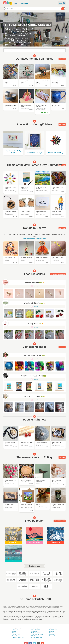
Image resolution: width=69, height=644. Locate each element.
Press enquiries (53, 636)
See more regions (60, 521)
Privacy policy (52, 633)
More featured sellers (58, 274)
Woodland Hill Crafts (32, 303)
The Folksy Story (53, 630)
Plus (41, 283)
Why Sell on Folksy (35, 633)
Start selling (24, 3)
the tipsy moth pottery (32, 396)
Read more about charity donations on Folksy (34, 238)
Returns (14, 633)
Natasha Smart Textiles (33, 355)
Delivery (14, 631)
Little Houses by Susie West (32, 376)
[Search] (63, 9)
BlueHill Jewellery (32, 283)
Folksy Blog (34, 636)
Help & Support (34, 631)
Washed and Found (60, 46)
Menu (16, 3)
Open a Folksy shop (35, 630)
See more (62, 59)
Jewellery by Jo (32, 324)
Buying (15, 636)
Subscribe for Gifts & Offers (18, 637)
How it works (15, 630)
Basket (62, 3)
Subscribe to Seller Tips (36, 637)
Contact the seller (16, 634)
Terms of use (52, 634)
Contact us (52, 631)
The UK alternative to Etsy (37, 634)
